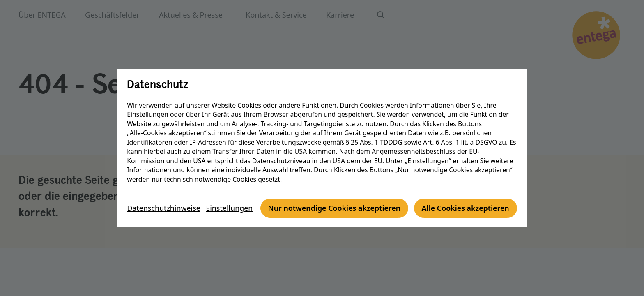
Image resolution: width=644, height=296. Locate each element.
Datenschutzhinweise (166, 195)
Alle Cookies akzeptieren (335, 217)
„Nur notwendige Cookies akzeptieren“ (455, 161)
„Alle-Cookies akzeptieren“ (168, 124)
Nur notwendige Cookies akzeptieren (203, 217)
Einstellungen (232, 195)
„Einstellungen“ (429, 151)
